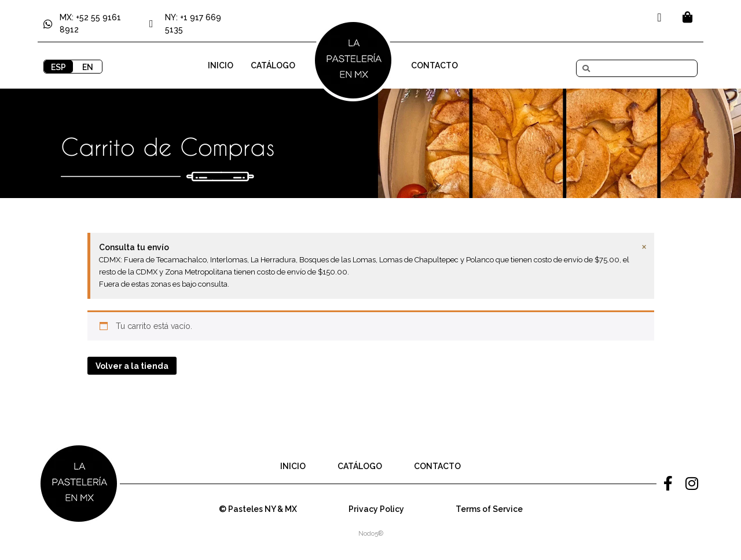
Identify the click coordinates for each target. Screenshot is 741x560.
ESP (58, 67)
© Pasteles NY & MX (258, 509)
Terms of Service (489, 509)
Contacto (434, 65)
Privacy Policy (376, 509)
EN (88, 67)
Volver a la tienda (132, 366)
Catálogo (273, 65)
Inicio (221, 65)
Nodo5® (371, 534)
